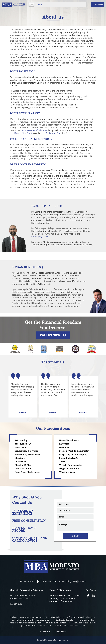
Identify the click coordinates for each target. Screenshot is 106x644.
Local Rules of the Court (21, 133)
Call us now (53, 335)
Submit (75, 536)
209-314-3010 (97, 5)
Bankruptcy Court (40, 237)
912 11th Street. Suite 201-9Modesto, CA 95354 (23, 597)
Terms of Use (61, 632)
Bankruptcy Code (54, 133)
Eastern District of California (34, 130)
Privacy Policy (45, 632)
